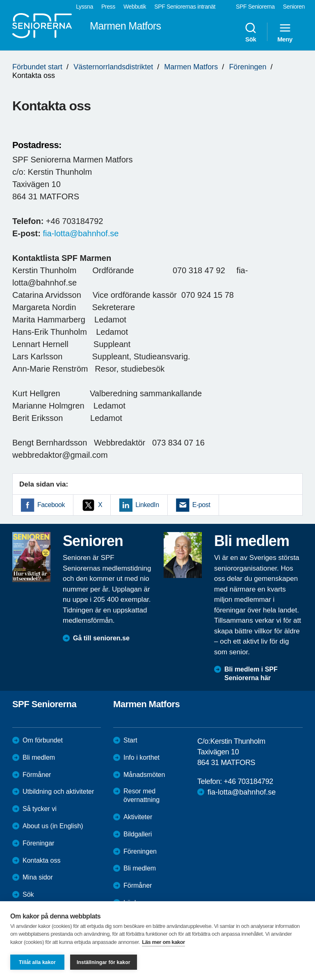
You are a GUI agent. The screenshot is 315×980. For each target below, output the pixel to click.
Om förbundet (43, 740)
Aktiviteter (138, 817)
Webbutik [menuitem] (135, 7)
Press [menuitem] (108, 7)
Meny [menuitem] (285, 32)
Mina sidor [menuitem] (38, 877)
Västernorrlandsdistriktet (113, 67)
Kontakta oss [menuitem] (42, 860)
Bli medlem (39, 757)
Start (130, 740)
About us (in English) (53, 826)
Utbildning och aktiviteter (58, 792)
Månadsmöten (144, 775)
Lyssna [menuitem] (84, 7)
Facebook (51, 505)
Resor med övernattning (142, 795)
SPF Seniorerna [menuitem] (255, 7)
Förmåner (37, 775)
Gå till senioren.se (101, 638)
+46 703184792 (248, 781)
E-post (201, 505)
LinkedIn (147, 505)
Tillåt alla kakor (37, 962)
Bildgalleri (138, 834)
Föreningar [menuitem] (38, 843)
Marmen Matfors (191, 67)
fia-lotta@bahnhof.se (81, 233)
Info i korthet (142, 757)
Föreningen (248, 67)
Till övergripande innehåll (0, 0)
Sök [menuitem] (251, 32)
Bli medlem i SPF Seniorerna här (251, 674)
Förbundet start (37, 67)
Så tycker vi (40, 809)
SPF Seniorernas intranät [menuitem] (185, 7)
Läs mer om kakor (163, 942)
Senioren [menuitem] (294, 7)
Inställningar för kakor (104, 962)
